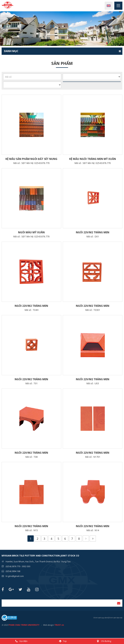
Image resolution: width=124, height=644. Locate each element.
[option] (62, 29)
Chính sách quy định (101, 618)
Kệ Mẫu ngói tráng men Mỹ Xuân (93, 159)
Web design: (48, 625)
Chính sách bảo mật (116, 618)
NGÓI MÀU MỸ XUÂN (31, 232)
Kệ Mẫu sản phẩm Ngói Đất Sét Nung (31, 159)
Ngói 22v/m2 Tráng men (93, 232)
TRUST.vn (59, 625)
